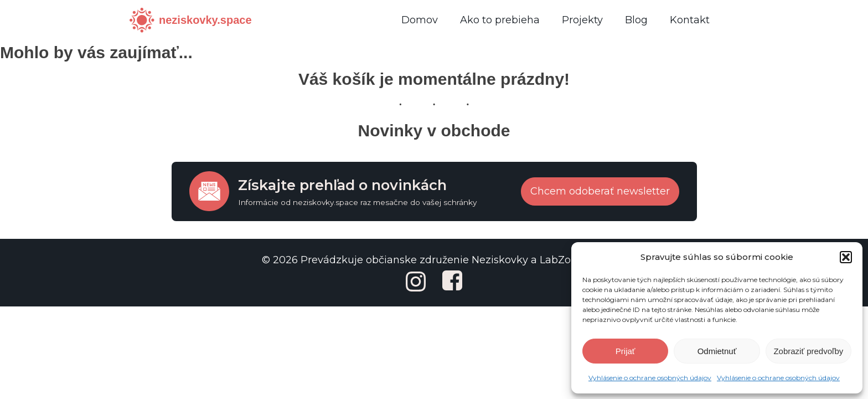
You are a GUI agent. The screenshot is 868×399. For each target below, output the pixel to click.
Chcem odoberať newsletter (600, 191)
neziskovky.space (205, 20)
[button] (846, 257)
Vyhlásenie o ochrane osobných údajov (650, 378)
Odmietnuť (717, 351)
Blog (636, 20)
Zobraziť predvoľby (808, 351)
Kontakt (690, 20)
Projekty (582, 20)
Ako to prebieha (500, 20)
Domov (420, 20)
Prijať (626, 351)
